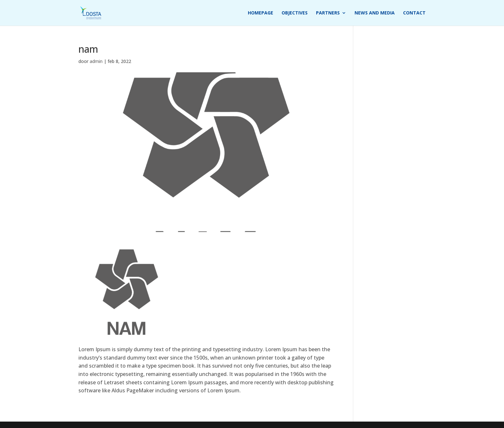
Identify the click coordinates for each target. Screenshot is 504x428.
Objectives (295, 13)
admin (96, 61)
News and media (375, 13)
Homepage (261, 13)
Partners (328, 13)
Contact (414, 13)
